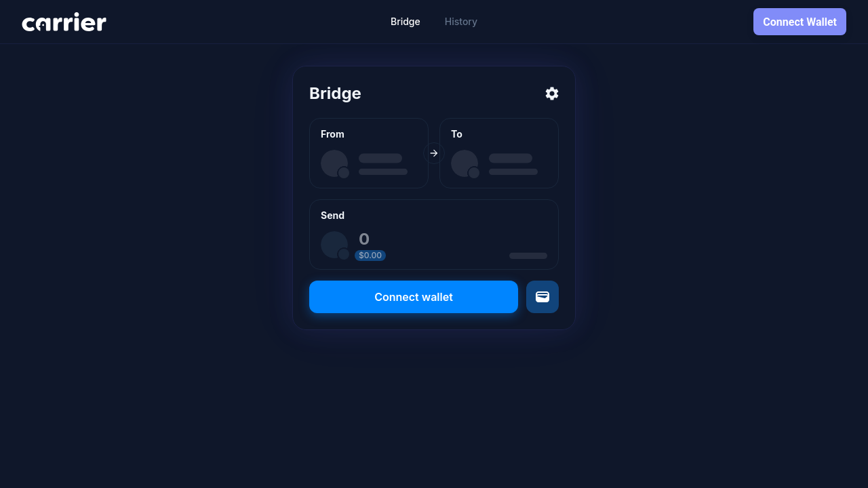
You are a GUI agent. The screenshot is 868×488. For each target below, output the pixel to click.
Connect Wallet (800, 22)
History (461, 21)
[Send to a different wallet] (542, 297)
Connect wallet (414, 297)
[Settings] (552, 94)
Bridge (406, 21)
